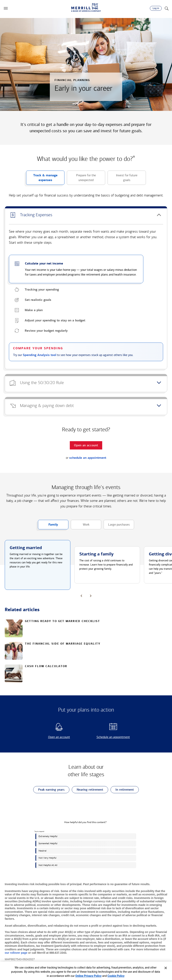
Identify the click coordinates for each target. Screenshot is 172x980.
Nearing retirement (87, 790)
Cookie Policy (116, 976)
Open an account (52, 737)
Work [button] (80, 526)
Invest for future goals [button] (122, 179)
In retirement (122, 790)
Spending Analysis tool (39, 355)
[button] (6, 8)
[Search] (166, 8)
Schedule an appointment (109, 737)
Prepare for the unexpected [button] (81, 179)
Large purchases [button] (117, 526)
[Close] (166, 968)
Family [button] (48, 526)
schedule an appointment (88, 458)
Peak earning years (49, 790)
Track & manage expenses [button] (42, 179)
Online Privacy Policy (88, 976)
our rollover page (16, 953)
